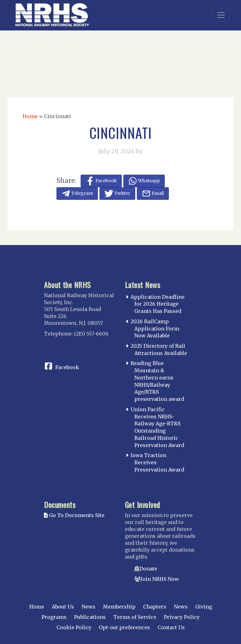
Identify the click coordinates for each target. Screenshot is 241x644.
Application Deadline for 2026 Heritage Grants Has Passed (158, 304)
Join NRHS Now (160, 579)
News (88, 607)
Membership (119, 607)
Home (30, 116)
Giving (204, 607)
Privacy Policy (182, 617)
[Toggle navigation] (221, 15)
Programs (54, 617)
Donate (148, 569)
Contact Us (171, 627)
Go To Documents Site (74, 515)
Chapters (155, 607)
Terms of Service (135, 617)
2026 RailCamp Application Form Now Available (155, 329)
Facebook (67, 367)
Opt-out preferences (124, 627)
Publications (90, 617)
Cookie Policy (74, 627)
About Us (63, 607)
